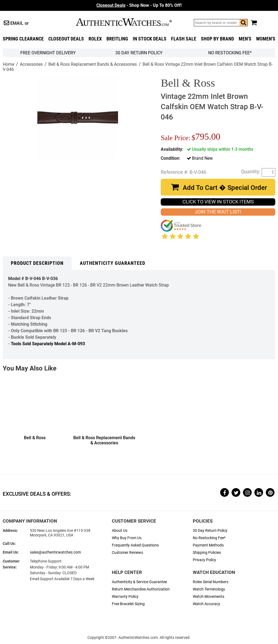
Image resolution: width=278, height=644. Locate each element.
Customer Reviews (127, 553)
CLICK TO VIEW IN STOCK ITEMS (218, 202)
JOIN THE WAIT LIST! (218, 212)
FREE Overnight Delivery (48, 53)
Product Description (37, 263)
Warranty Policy (125, 597)
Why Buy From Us (127, 538)
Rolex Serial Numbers (211, 582)
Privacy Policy (204, 560)
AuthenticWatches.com (129, 22)
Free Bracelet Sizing (128, 604)
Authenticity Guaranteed (113, 263)
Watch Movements (208, 597)
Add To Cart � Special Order (225, 188)
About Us (120, 531)
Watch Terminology (209, 589)
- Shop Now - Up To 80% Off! (139, 5)
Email (17, 23)
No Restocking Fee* (230, 53)
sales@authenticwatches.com (55, 552)
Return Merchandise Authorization (141, 589)
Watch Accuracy (206, 604)
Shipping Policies (207, 553)
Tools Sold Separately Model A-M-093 (48, 344)
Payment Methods (208, 545)
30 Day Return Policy (210, 531)
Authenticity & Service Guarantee (139, 582)
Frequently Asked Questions (135, 545)
